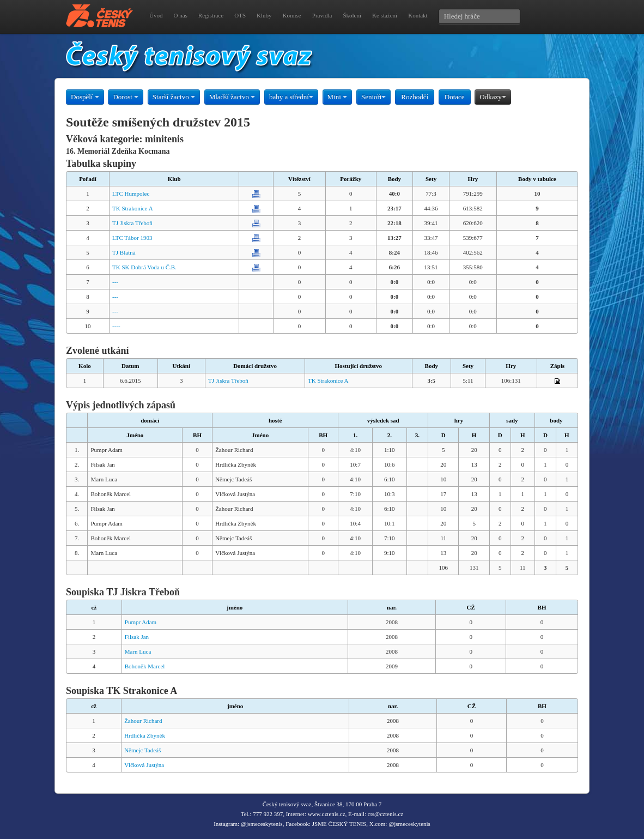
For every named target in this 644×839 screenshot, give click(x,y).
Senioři (374, 97)
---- (116, 326)
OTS (240, 15)
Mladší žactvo (232, 97)
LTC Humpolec (131, 194)
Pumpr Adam (141, 622)
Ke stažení (385, 15)
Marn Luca (138, 651)
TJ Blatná (124, 252)
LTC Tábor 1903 (132, 238)
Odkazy (493, 97)
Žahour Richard (143, 721)
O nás (180, 15)
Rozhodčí (415, 97)
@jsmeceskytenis (262, 824)
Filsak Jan (137, 637)
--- (115, 282)
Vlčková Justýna (144, 765)
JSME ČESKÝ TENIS (339, 824)
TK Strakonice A (133, 208)
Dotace (455, 97)
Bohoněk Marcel (145, 666)
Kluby (264, 15)
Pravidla (322, 15)
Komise (292, 15)
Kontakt (418, 15)
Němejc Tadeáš (142, 750)
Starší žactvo (174, 97)
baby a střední (291, 97)
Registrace (211, 15)
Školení (352, 15)
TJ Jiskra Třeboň (132, 223)
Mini (338, 97)
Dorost (126, 97)
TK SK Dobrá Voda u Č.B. (144, 267)
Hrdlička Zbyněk (145, 735)
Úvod (156, 15)
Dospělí (85, 97)
